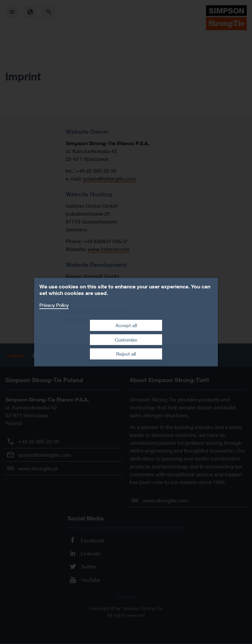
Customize (126, 340)
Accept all (126, 325)
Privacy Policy (54, 305)
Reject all (126, 354)
